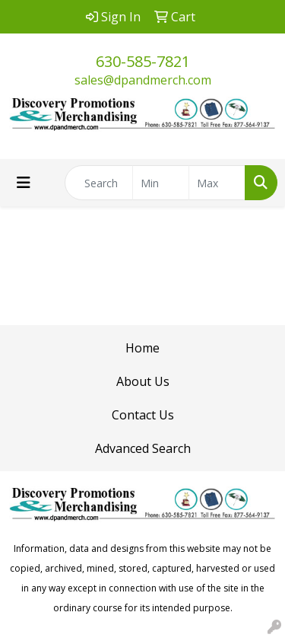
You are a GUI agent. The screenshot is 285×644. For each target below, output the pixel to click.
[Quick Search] (99, 183)
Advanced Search (143, 448)
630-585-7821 (143, 61)
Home (142, 348)
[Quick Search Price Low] (161, 183)
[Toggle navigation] (24, 183)
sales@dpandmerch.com (143, 80)
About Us (143, 381)
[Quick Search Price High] (217, 183)
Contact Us (143, 415)
